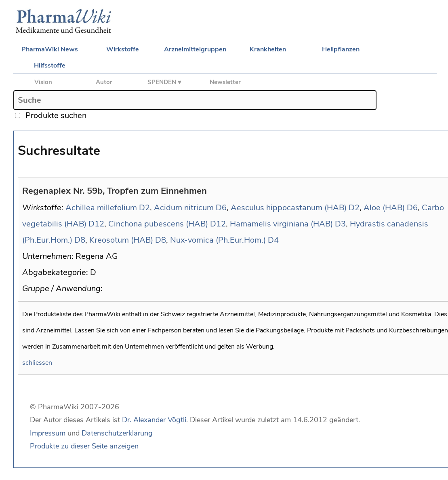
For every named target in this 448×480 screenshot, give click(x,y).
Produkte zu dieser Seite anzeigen (84, 446)
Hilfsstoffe (50, 66)
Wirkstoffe (123, 49)
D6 (221, 208)
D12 (96, 224)
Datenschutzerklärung (117, 433)
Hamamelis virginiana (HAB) (281, 224)
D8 (80, 240)
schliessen (37, 363)
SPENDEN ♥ (164, 82)
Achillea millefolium (101, 208)
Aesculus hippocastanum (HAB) (289, 208)
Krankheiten (268, 49)
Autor (104, 82)
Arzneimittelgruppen (195, 49)
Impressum (48, 433)
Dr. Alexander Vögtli (154, 420)
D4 (273, 240)
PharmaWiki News (50, 49)
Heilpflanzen (341, 49)
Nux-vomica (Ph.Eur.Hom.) (218, 240)
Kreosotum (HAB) (121, 240)
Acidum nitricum (184, 208)
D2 (144, 208)
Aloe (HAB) (384, 208)
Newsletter (225, 82)
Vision (43, 82)
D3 (340, 224)
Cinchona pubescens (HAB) (158, 224)
